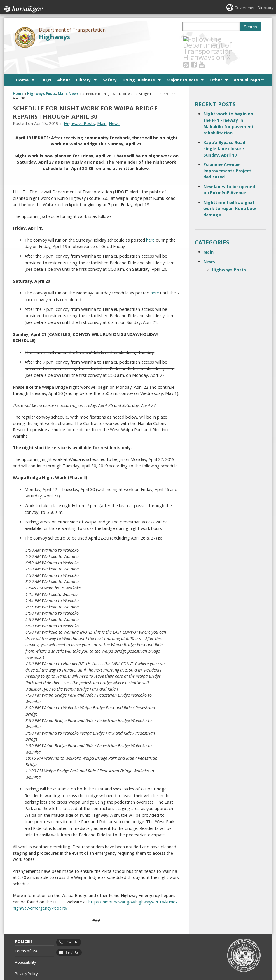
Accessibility (25, 941)
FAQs (46, 59)
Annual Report (249, 59)
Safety (110, 59)
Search (250, 27)
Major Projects (182, 59)
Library (83, 59)
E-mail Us (72, 931)
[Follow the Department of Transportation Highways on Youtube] (209, 39)
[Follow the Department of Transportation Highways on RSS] (194, 39)
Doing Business (139, 59)
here (150, 219)
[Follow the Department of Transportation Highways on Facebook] (202, 39)
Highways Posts (42, 73)
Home (22, 59)
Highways (54, 37)
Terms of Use (27, 930)
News (74, 73)
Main (62, 73)
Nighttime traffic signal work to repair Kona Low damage (230, 187)
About (64, 59)
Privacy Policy (26, 952)
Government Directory (253, 7)
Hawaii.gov (23, 8)
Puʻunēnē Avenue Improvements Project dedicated (227, 149)
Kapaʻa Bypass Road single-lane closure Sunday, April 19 (224, 127)
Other (216, 59)
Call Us (72, 921)
